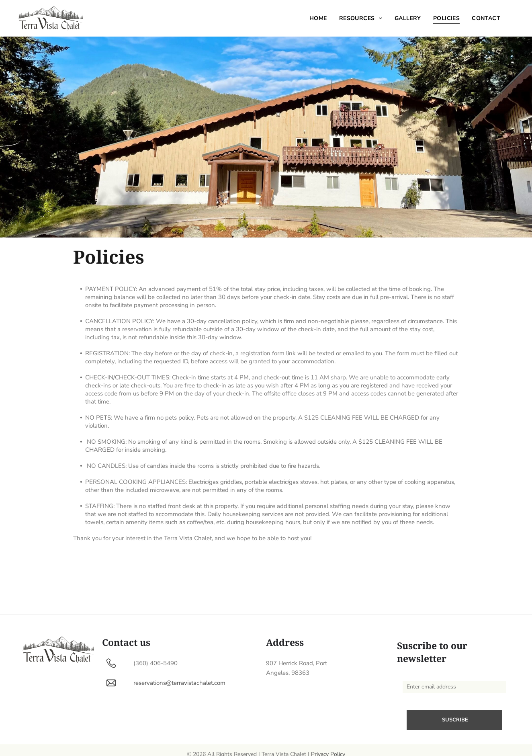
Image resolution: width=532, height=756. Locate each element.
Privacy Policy (328, 746)
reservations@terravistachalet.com (179, 683)
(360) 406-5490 (156, 663)
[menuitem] (318, 18)
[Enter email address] (454, 687)
